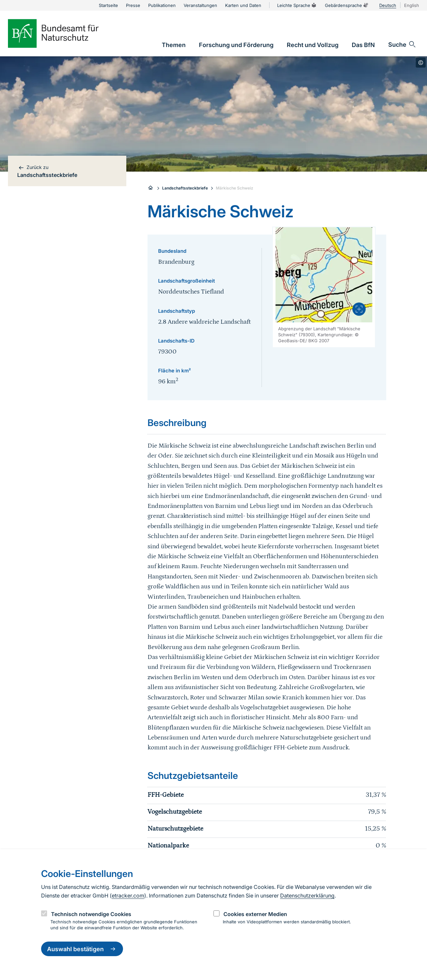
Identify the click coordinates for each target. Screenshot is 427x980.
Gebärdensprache (347, 5)
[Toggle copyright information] (421, 63)
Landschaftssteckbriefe (185, 188)
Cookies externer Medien (255, 914)
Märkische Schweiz (235, 188)
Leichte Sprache (297, 5)
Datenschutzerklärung (307, 896)
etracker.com (128, 896)
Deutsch (388, 5)
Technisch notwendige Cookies (91, 914)
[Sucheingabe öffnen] (402, 44)
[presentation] (359, 309)
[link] (174, 45)
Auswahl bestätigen (82, 949)
